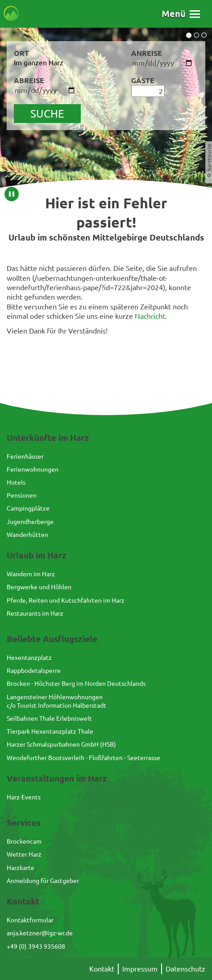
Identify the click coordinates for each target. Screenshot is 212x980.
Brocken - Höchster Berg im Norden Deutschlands (76, 683)
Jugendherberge (30, 521)
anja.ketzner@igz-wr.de (40, 933)
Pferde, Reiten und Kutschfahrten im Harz (66, 600)
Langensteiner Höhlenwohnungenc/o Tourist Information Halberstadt (56, 701)
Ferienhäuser (25, 456)
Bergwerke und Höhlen (39, 587)
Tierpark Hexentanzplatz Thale (50, 731)
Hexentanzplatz (29, 657)
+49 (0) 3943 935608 (36, 946)
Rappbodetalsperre (34, 670)
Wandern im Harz (31, 574)
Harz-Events (24, 797)
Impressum (140, 968)
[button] (181, 14)
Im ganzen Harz (39, 62)
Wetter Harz (24, 854)
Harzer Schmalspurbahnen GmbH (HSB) (61, 744)
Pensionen (22, 495)
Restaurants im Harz (35, 613)
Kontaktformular (30, 920)
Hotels (16, 482)
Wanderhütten (27, 534)
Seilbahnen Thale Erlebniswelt (49, 718)
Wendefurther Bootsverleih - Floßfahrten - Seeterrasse (83, 757)
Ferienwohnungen (33, 469)
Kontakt (102, 968)
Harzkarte (21, 867)
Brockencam (24, 841)
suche (47, 113)
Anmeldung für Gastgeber (43, 880)
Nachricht (150, 316)
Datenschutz (185, 968)
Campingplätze (28, 508)
